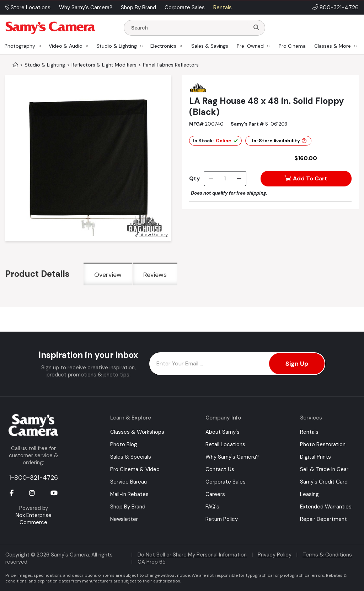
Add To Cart (306, 178)
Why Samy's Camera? (232, 457)
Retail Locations (225, 444)
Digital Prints (315, 457)
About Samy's (223, 432)
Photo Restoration (323, 444)
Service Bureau (129, 482)
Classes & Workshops (137, 432)
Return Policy (222, 519)
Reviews (155, 275)
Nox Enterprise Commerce (34, 519)
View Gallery (151, 235)
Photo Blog (124, 444)
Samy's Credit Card (324, 482)
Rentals (309, 432)
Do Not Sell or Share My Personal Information (192, 555)
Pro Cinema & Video (135, 469)
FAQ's (212, 507)
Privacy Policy (275, 555)
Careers (215, 494)
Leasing (309, 494)
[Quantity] (225, 179)
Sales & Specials (131, 457)
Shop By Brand (128, 507)
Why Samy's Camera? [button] (86, 7)
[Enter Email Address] (237, 364)
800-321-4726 (339, 7)
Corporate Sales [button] (185, 7)
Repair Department (323, 519)
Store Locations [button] (28, 7)
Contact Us (220, 469)
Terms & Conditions (327, 555)
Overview (108, 275)
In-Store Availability (279, 141)
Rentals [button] (223, 7)
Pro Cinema (292, 46)
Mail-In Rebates (129, 494)
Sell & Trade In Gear (324, 469)
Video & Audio (66, 46)
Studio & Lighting (117, 46)
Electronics (163, 46)
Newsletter (124, 519)
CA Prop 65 (152, 562)
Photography (20, 46)
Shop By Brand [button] (138, 7)
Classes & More (333, 46)
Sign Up (297, 364)
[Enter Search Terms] (189, 28)
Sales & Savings (210, 46)
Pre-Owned (250, 46)
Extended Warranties (326, 507)
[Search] (256, 28)
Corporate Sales (226, 482)
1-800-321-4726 (33, 477)
